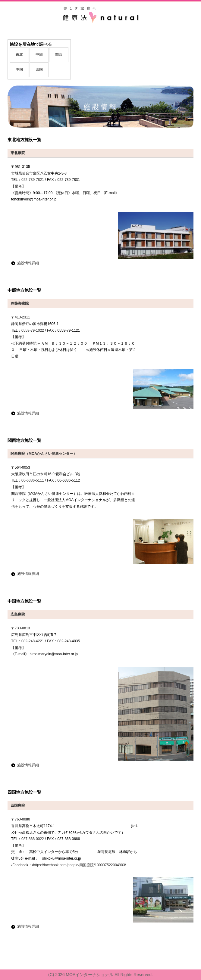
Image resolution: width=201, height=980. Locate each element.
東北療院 (18, 153)
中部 (39, 54)
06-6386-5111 (33, 480)
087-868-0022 (33, 839)
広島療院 (18, 614)
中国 (19, 70)
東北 (19, 54)
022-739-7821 (33, 180)
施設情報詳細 (28, 263)
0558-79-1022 (33, 330)
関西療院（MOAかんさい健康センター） (44, 454)
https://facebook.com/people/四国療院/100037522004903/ (80, 865)
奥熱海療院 (20, 303)
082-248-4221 (33, 641)
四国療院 (18, 805)
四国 (39, 70)
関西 (59, 54)
